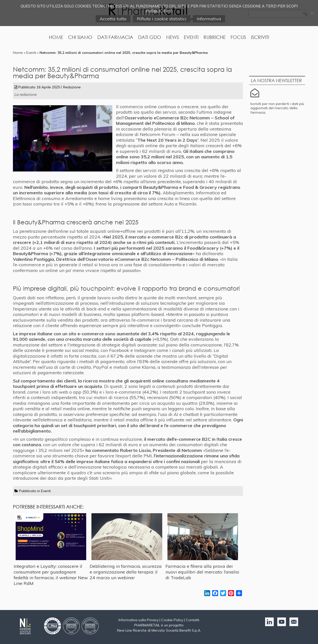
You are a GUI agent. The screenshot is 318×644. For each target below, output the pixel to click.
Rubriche (215, 37)
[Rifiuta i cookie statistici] (312, 13)
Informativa (209, 19)
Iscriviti (260, 37)
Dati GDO (150, 37)
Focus (238, 37)
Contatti (193, 620)
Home (56, 37)
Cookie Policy (172, 620)
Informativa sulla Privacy (139, 620)
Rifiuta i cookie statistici (162, 19)
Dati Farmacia (115, 37)
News (173, 37)
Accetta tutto (113, 19)
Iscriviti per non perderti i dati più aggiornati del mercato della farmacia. (277, 108)
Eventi (191, 37)
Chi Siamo (80, 37)
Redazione (72, 87)
